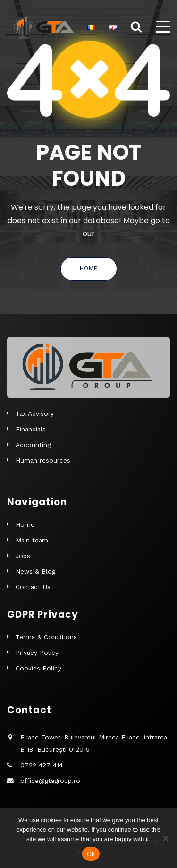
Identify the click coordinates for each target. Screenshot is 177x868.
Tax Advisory (35, 413)
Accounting (33, 445)
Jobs (23, 556)
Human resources (43, 460)
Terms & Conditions (46, 637)
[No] (165, 838)
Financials (31, 429)
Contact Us (33, 587)
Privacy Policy (37, 653)
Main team (32, 540)
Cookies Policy (38, 668)
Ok (91, 854)
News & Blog (35, 571)
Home (89, 268)
